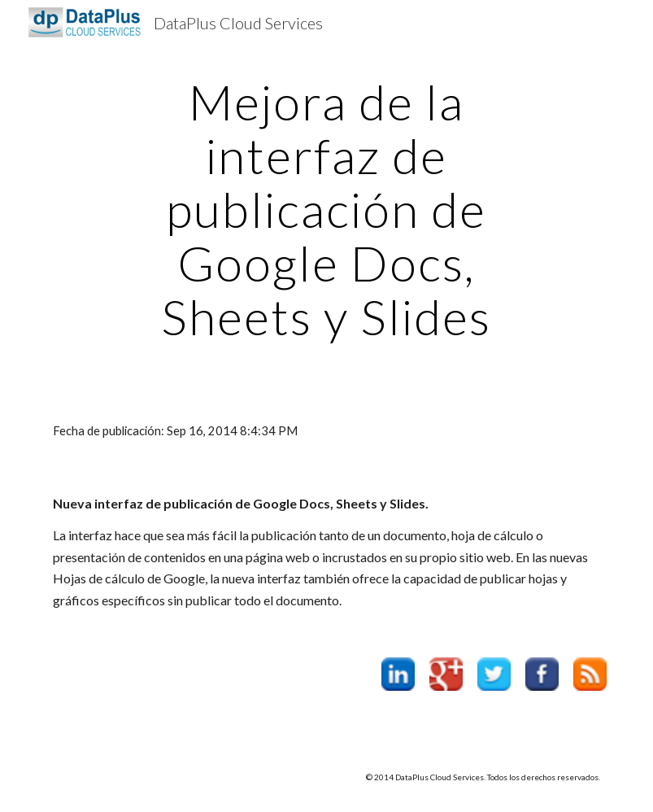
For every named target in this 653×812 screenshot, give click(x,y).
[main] (327, 209)
